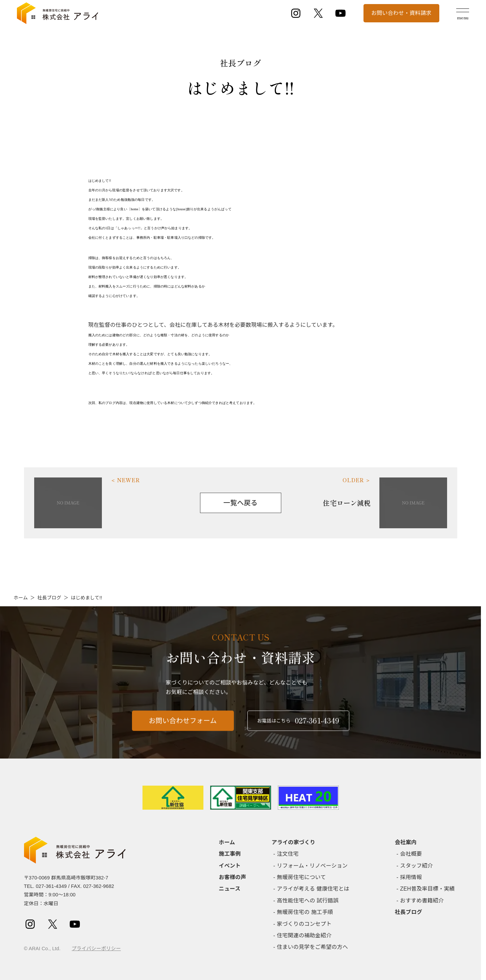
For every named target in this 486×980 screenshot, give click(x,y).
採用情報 (411, 877)
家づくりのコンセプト (304, 924)
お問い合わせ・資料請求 (401, 13)
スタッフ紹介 (416, 866)
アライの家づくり (294, 842)
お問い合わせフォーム (183, 726)
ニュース (230, 889)
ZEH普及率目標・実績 (427, 889)
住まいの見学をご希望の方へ (312, 947)
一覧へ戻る (240, 503)
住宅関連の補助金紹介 (304, 935)
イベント (230, 866)
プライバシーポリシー (96, 949)
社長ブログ (49, 598)
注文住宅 (288, 854)
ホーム (21, 598)
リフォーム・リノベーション (312, 866)
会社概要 (411, 854)
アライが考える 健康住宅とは (313, 889)
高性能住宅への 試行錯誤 (308, 901)
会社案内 (406, 842)
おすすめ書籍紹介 (422, 901)
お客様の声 (233, 877)
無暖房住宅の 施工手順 (305, 912)
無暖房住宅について (301, 877)
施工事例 (230, 854)
